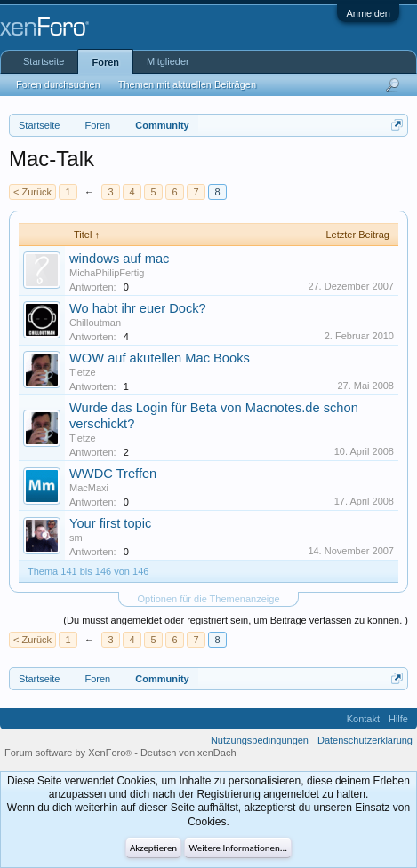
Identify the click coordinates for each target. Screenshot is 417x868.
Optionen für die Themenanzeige (208, 599)
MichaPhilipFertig (107, 273)
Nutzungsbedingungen (260, 740)
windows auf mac (119, 259)
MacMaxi (89, 488)
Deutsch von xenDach (188, 753)
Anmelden (368, 13)
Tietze (83, 372)
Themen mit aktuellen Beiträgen (187, 84)
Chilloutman (95, 323)
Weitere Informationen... (238, 848)
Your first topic (110, 523)
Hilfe (398, 719)
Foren (105, 62)
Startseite (44, 61)
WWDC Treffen (113, 474)
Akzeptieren (153, 848)
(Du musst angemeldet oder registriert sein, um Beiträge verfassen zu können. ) (236, 620)
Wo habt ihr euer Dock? (138, 308)
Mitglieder (168, 61)
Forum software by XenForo (69, 753)
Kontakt (363, 719)
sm (76, 538)
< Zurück (32, 192)
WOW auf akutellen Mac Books (160, 358)
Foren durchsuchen (58, 84)
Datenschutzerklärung (365, 740)
